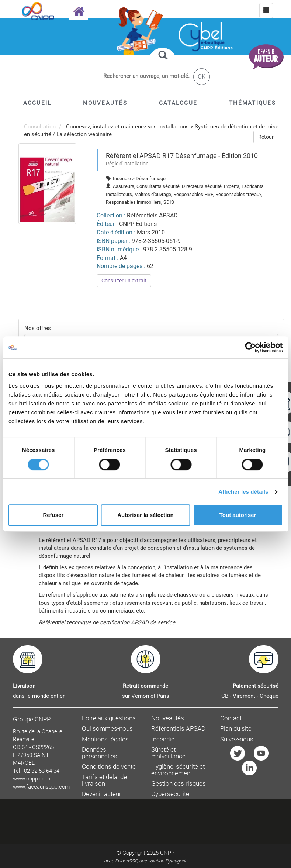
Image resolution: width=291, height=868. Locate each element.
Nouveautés (168, 718)
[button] (178, 103)
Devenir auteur (102, 794)
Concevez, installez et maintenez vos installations (127, 127)
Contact (231, 718)
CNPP (167, 853)
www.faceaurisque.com (41, 787)
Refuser (53, 515)
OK (202, 77)
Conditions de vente (109, 767)
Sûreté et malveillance (168, 753)
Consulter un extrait (124, 281)
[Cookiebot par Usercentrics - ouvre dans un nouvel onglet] (250, 347)
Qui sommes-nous (107, 729)
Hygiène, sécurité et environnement (178, 770)
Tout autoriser (238, 515)
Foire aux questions (109, 718)
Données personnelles (100, 753)
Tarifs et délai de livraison (104, 780)
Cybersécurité (170, 794)
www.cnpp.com (32, 779)
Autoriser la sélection (145, 515)
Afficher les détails (243, 492)
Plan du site (236, 729)
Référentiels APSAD (178, 729)
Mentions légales (105, 739)
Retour (266, 137)
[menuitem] (48, 183)
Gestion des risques (179, 784)
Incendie (163, 739)
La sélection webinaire (84, 134)
